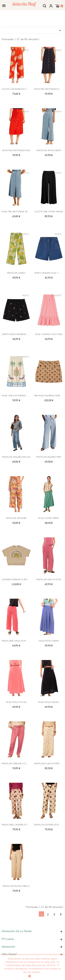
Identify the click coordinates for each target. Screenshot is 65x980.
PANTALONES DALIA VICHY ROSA (17, 641)
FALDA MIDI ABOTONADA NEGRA (49, 89)
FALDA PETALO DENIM (49, 641)
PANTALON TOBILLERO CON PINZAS (18, 764)
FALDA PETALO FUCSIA (16, 702)
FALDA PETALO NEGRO (49, 702)
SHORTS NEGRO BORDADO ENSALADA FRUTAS (23, 334)
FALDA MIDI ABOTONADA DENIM (16, 212)
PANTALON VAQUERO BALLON (16, 457)
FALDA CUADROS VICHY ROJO (49, 334)
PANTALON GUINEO (16, 273)
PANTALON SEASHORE (16, 518)
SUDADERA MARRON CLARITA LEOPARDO (21, 579)
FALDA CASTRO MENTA (49, 518)
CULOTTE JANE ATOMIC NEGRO (49, 212)
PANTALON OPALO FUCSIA (49, 579)
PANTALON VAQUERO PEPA (49, 457)
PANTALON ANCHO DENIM (49, 150)
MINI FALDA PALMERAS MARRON (49, 396)
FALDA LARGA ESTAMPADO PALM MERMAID (21, 396)
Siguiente (61, 914)
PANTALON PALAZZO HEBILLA (16, 886)
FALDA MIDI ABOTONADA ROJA (16, 150)
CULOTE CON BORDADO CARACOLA (19, 89)
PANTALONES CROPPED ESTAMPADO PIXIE (21, 825)
